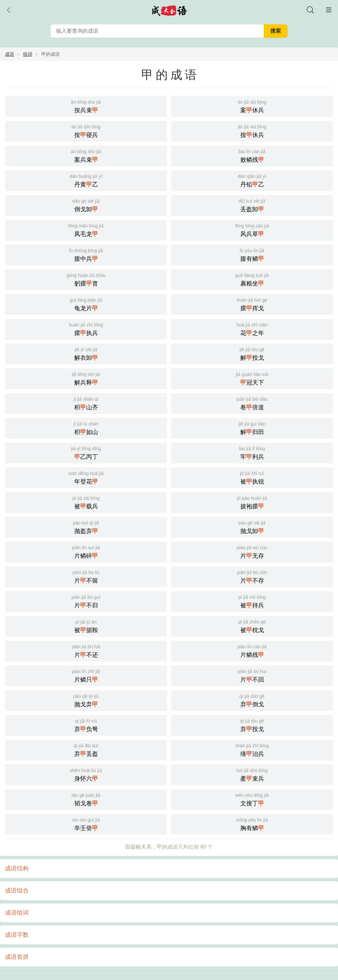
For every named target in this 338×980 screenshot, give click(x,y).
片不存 (252, 576)
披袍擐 (252, 502)
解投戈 (252, 353)
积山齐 (86, 403)
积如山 (86, 428)
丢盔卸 (252, 205)
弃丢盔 (86, 749)
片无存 (252, 551)
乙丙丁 (86, 452)
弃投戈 (252, 725)
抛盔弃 (86, 527)
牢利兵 (252, 452)
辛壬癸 (86, 824)
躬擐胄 (86, 279)
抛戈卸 (252, 527)
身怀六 (86, 774)
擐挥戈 (252, 304)
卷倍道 (252, 403)
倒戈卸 (86, 205)
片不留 (86, 576)
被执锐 (252, 477)
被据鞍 (86, 626)
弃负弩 (86, 725)
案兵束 (86, 155)
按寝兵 (86, 131)
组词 (28, 54)
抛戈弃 (86, 700)
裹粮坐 (252, 279)
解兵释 (86, 378)
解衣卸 (86, 353)
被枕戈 (252, 626)
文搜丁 (252, 799)
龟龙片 (86, 304)
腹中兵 (86, 254)
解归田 (252, 428)
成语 (10, 54)
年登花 (86, 477)
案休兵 (252, 106)
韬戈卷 (86, 799)
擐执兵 (86, 329)
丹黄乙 (86, 180)
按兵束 (86, 106)
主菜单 (329, 10)
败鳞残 (252, 155)
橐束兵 (252, 774)
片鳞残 (252, 650)
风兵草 (252, 230)
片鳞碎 (86, 551)
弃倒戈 (252, 700)
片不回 (252, 675)
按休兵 (252, 131)
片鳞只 (86, 675)
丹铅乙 (252, 180)
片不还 (86, 650)
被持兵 (252, 601)
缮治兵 (252, 749)
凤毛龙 (86, 230)
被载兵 (86, 502)
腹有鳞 (252, 254)
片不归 (86, 601)
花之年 (252, 329)
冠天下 (252, 378)
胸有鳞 (252, 824)
